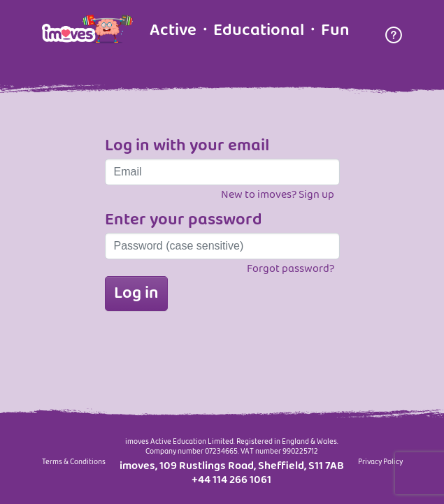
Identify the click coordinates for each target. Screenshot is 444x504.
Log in (136, 294)
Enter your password (184, 220)
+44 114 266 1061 (231, 480)
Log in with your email (187, 146)
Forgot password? (291, 269)
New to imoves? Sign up (278, 195)
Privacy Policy (380, 463)
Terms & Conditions (74, 463)
